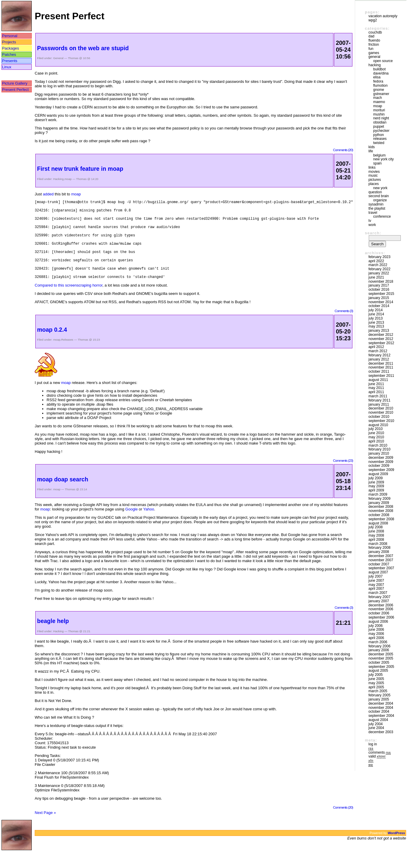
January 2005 (379, 699)
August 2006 (378, 622)
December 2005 (381, 654)
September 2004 (381, 716)
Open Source (383, 61)
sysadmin (376, 204)
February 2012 (379, 355)
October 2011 (379, 371)
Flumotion (380, 86)
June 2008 (376, 531)
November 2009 (381, 462)
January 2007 (379, 601)
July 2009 (376, 478)
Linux (7, 67)
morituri (379, 110)
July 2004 (376, 724)
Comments (380, 752)
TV (370, 221)
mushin (379, 114)
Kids (372, 147)
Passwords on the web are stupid (83, 48)
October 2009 (379, 466)
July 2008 (376, 527)
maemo (379, 102)
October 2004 (379, 712)
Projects (9, 42)
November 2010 (381, 412)
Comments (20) (343, 150)
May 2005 (376, 683)
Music (373, 176)
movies (374, 172)
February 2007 (379, 597)
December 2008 (381, 507)
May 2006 (376, 634)
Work (372, 225)
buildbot (379, 69)
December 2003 (381, 732)
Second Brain (379, 196)
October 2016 (379, 290)
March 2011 (378, 396)
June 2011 (376, 384)
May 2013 (376, 326)
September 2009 (381, 470)
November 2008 (381, 511)
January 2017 (379, 285)
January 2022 (379, 273)
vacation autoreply (383, 16)
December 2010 (381, 408)
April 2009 (376, 490)
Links (372, 167)
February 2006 (379, 646)
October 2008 (379, 515)
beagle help (53, 638)
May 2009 (376, 486)
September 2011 (381, 376)
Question (375, 192)
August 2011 (378, 380)
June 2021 (376, 277)
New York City (383, 159)
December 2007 (381, 556)
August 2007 (378, 572)
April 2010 (376, 441)
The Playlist (377, 208)
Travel (373, 213)
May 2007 (376, 585)
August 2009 (378, 474)
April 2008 (376, 540)
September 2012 (381, 343)
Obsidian (380, 122)
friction (374, 45)
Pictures (375, 180)
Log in (373, 744)
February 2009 (379, 499)
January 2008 (379, 552)
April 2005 (376, 687)
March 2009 (378, 494)
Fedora (378, 81)
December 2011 (381, 363)
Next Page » (45, 830)
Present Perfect (15, 90)
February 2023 (379, 257)
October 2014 (379, 306)
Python (379, 135)
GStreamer (381, 94)
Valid (377, 756)
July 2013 (376, 318)
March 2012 (378, 351)
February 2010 (379, 449)
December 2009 (381, 458)
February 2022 (379, 269)
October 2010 (379, 417)
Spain (377, 163)
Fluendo (374, 40)
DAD (371, 36)
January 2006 (379, 650)
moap (68, 179)
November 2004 (381, 708)
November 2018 (381, 282)
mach (377, 98)
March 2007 (378, 593)
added (48, 194)
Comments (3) (344, 328)
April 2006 (376, 638)
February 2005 (379, 695)
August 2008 (378, 523)
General (58, 58)
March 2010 (378, 445)
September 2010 (381, 421)
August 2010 (378, 425)
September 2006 (381, 617)
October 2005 (379, 663)
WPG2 (373, 20)
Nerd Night (381, 118)
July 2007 (376, 576)
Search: (373, 233)
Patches (9, 54)
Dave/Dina (381, 73)
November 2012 (381, 339)
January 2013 (379, 331)
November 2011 (381, 367)
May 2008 (376, 535)
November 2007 (381, 560)
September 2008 (381, 519)
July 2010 (376, 429)
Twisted (379, 143)
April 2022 (376, 261)
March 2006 (378, 642)
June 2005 (376, 679)
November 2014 (381, 302)
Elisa (377, 77)
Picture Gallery (15, 83)
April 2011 (376, 392)
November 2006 (381, 609)
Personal (10, 36)
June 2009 (376, 482)
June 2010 (376, 433)
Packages (11, 48)
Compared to (46, 302)
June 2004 (376, 728)
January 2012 (379, 359)
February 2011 (379, 400)
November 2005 (381, 658)
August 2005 (378, 671)
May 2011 (376, 388)
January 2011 (379, 404)
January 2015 (379, 298)
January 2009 (379, 503)
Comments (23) (343, 477)
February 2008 (379, 548)
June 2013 (376, 322)
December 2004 (381, 703)
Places (374, 184)
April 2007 (376, 589)
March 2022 (378, 265)
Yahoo (149, 526)
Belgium (379, 155)
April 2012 (376, 347)
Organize (380, 200)
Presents (10, 61)
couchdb (375, 32)
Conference (382, 216)
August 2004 (378, 720)
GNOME (379, 90)
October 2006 (379, 613)
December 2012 (381, 335)
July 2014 (376, 310)
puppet (379, 127)
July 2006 (376, 626)
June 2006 (376, 630)
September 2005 (381, 667)
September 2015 (381, 294)
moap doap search (63, 496)
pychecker (381, 131)
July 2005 (376, 675)
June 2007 (376, 581)
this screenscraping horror (80, 302)
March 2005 (378, 691)
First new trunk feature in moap (80, 169)
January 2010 (379, 453)
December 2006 (381, 605)
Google (131, 526)
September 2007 (381, 568)
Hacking (58, 179)
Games (374, 53)
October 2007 (379, 564)
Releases (67, 356)
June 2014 (376, 314)
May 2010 (376, 437)
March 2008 (378, 544)
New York (380, 188)
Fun (371, 49)
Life (371, 151)
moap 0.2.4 (52, 347)
